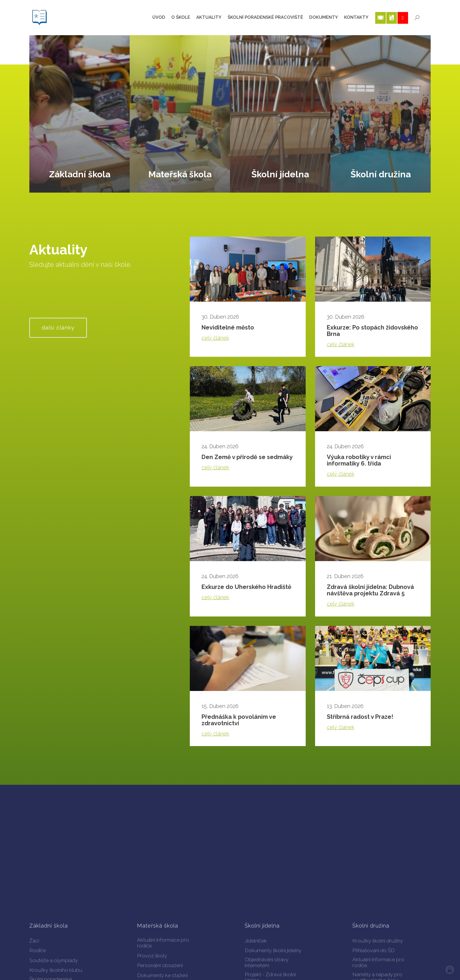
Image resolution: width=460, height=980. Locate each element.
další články (58, 328)
